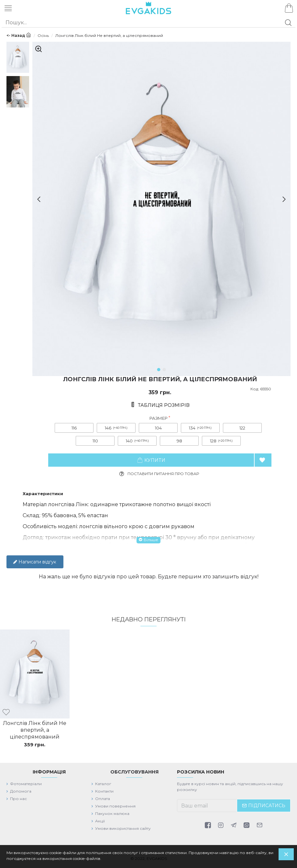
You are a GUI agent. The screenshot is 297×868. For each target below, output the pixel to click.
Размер (159, 418)
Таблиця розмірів (164, 405)
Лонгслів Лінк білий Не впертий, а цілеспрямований (35, 730)
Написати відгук (35, 562)
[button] (36, 199)
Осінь (43, 35)
